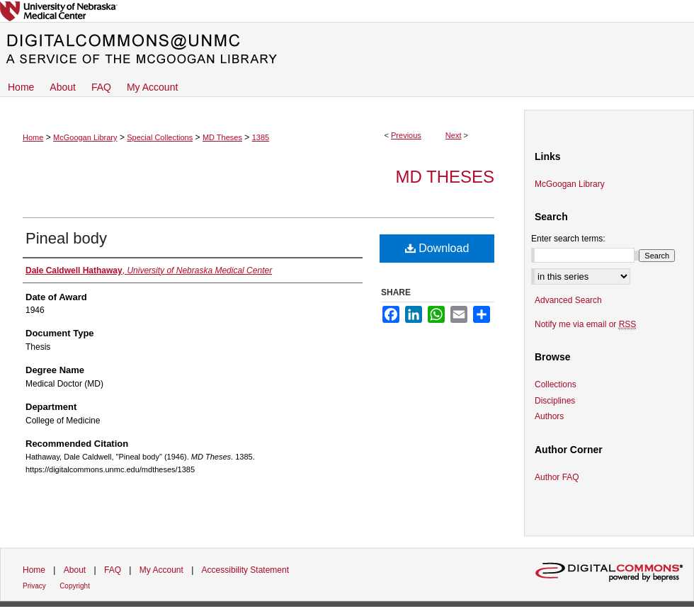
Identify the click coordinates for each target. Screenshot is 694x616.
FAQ (113, 570)
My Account (161, 570)
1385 (261, 137)
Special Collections (160, 137)
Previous (406, 135)
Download (437, 248)
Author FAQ (557, 477)
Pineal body (66, 238)
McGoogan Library (85, 137)
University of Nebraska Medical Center (347, 11)
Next (454, 135)
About (75, 570)
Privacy (34, 586)
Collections (556, 384)
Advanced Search (568, 300)
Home (33, 137)
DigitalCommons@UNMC (347, 50)
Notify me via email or (585, 324)
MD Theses (222, 137)
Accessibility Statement (245, 570)
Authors (549, 416)
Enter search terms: (568, 239)
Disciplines (555, 401)
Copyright (75, 586)
